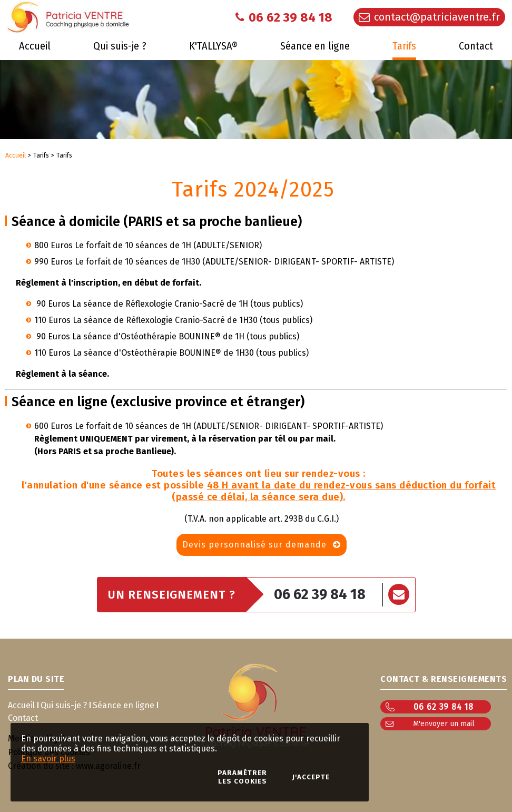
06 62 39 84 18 (320, 594)
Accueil (16, 155)
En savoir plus (48, 759)
